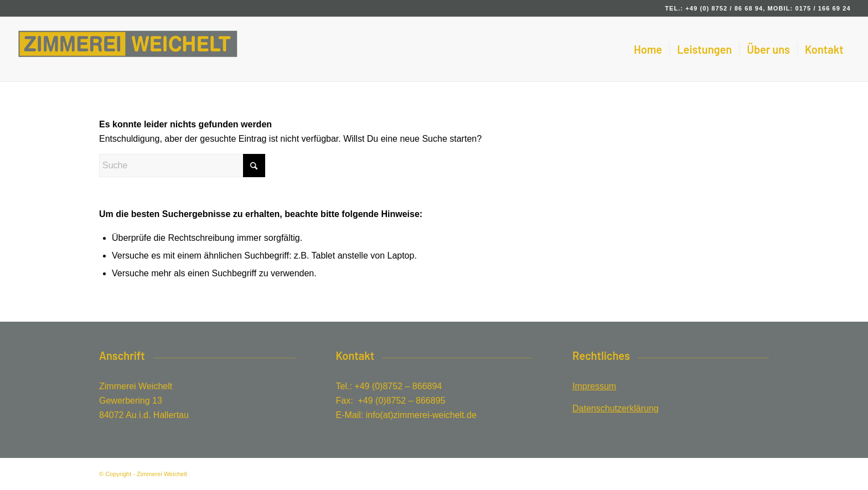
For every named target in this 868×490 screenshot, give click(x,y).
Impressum (594, 386)
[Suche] (182, 166)
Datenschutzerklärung (616, 408)
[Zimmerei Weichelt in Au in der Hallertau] (128, 49)
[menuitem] (648, 49)
